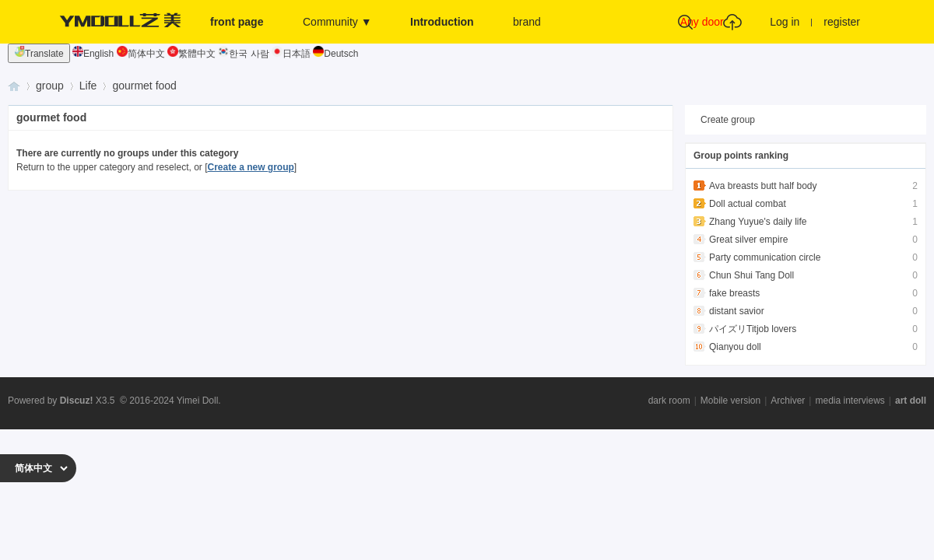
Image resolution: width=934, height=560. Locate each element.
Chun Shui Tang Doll (751, 275)
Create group (728, 120)
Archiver (788, 401)
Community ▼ (337, 22)
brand (527, 22)
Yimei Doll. (199, 401)
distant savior (737, 311)
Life (88, 86)
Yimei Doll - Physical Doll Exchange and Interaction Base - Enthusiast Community (14, 86)
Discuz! (77, 401)
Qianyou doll (735, 347)
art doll (911, 401)
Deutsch (335, 54)
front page (237, 22)
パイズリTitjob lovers (753, 329)
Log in (785, 22)
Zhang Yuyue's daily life (758, 222)
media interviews (850, 401)
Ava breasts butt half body (763, 186)
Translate (39, 52)
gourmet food (144, 86)
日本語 (291, 54)
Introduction (442, 22)
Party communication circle (765, 257)
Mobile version (730, 401)
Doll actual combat (748, 204)
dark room (669, 401)
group (50, 86)
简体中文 (141, 54)
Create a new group (250, 167)
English (93, 54)
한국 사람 (243, 54)
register (842, 22)
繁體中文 (191, 54)
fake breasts (734, 293)
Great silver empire (748, 240)
